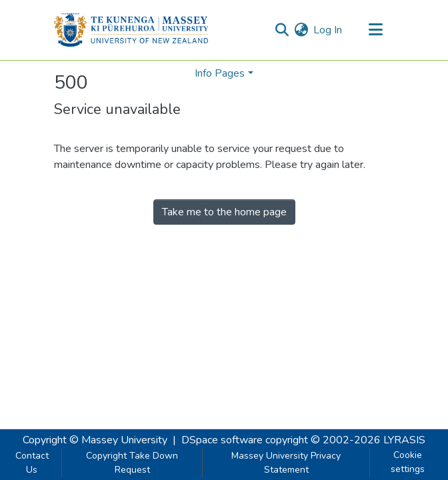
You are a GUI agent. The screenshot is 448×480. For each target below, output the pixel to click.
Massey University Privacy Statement (286, 463)
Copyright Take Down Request (132, 463)
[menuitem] (301, 30)
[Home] (131, 30)
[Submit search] (282, 30)
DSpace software (222, 440)
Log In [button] (328, 30)
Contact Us (32, 463)
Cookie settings (408, 462)
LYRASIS (404, 440)
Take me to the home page (224, 212)
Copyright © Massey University (95, 440)
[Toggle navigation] (375, 30)
